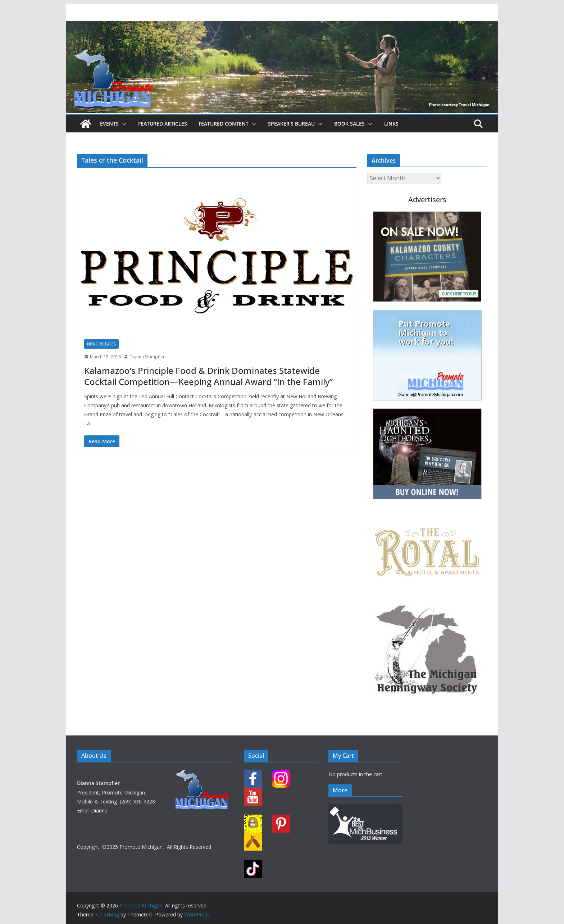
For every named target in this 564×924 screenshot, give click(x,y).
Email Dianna (92, 810)
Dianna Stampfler (147, 357)
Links (391, 124)
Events (109, 124)
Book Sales (349, 124)
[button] (123, 124)
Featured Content (224, 124)
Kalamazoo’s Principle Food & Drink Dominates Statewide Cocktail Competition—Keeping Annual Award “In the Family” (208, 376)
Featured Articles (163, 124)
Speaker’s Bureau (291, 124)
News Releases (101, 344)
